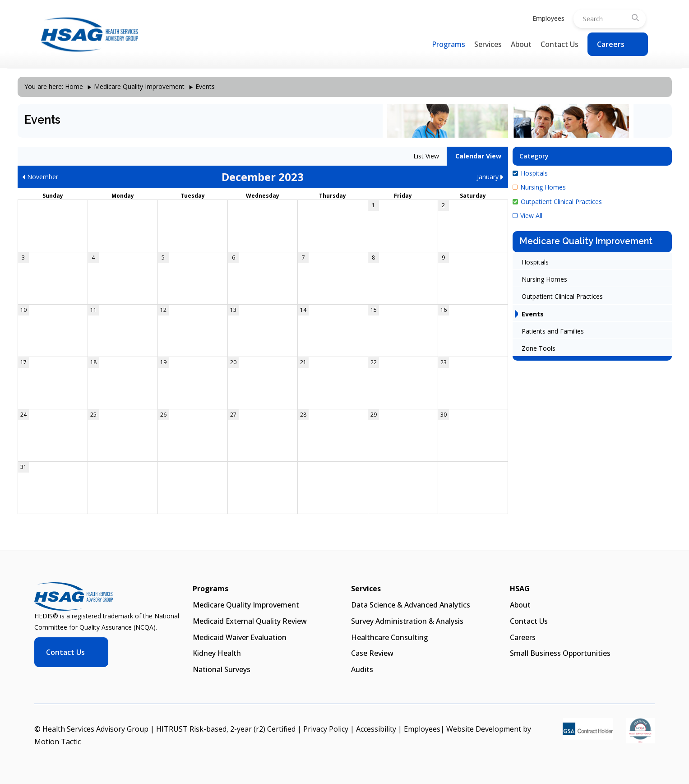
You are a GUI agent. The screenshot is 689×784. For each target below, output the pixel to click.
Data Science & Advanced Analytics (411, 605)
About (521, 44)
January (490, 177)
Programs (449, 44)
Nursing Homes (539, 187)
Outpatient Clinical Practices (557, 202)
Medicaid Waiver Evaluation (240, 637)
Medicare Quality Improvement (139, 86)
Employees (548, 18)
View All (527, 216)
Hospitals (530, 173)
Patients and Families (553, 331)
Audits (362, 669)
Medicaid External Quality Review (250, 621)
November (40, 177)
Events (533, 314)
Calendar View (477, 156)
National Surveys (222, 669)
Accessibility (376, 729)
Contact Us (560, 44)
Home (74, 86)
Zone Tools (539, 348)
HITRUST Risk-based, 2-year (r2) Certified (226, 729)
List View (425, 156)
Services (488, 44)
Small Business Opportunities (560, 653)
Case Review (372, 653)
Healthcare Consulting (390, 637)
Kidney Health (217, 653)
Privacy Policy (326, 729)
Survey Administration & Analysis (407, 621)
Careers (611, 44)
